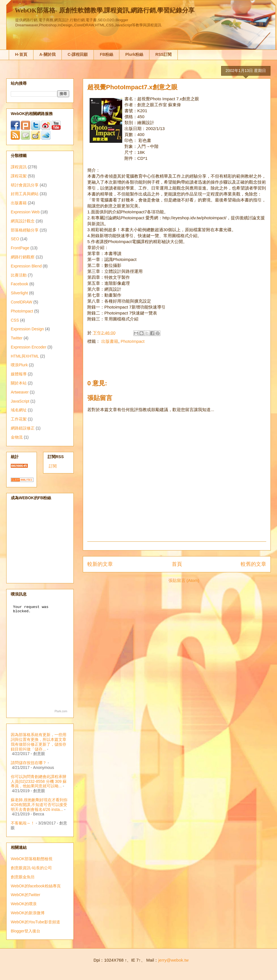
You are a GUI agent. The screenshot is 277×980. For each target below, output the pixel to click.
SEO (15, 239)
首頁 (177, 564)
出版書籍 (110, 341)
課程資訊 (19, 167)
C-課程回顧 (78, 54)
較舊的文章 (253, 564)
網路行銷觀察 (23, 257)
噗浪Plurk (19, 365)
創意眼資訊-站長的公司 (31, 868)
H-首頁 (21, 54)
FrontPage (20, 248)
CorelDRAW (22, 302)
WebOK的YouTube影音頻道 (35, 922)
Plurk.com (61, 711)
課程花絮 (19, 176)
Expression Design (27, 329)
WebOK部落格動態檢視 (32, 859)
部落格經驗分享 (25, 230)
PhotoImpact (133, 341)
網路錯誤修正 (23, 428)
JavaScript (20, 401)
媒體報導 (19, 374)
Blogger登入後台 (26, 931)
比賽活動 (19, 275)
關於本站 (19, 383)
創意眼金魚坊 (23, 877)
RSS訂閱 (163, 54)
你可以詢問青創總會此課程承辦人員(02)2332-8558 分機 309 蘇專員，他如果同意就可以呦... (39, 781)
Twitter (17, 338)
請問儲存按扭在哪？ (29, 763)
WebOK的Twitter (26, 895)
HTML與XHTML (25, 356)
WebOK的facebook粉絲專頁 (36, 886)
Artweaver (20, 392)
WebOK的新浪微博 (28, 913)
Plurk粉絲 (134, 54)
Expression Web (25, 212)
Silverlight (19, 293)
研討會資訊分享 (25, 185)
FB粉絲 (106, 54)
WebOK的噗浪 (24, 904)
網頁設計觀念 (23, 221)
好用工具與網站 (25, 194)
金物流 (17, 437)
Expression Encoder (28, 347)
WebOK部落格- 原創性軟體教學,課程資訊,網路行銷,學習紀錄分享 (105, 10)
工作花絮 (19, 419)
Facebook (19, 284)
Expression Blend (26, 266)
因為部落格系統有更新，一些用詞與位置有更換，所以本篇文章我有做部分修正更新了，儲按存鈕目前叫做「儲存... (39, 742)
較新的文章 (100, 564)
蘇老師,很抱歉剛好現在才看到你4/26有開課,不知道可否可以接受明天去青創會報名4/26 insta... (39, 805)
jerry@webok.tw (173, 960)
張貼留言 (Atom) (184, 580)
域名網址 (19, 410)
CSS (15, 320)
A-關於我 (47, 54)
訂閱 (53, 466)
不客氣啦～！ (23, 823)
